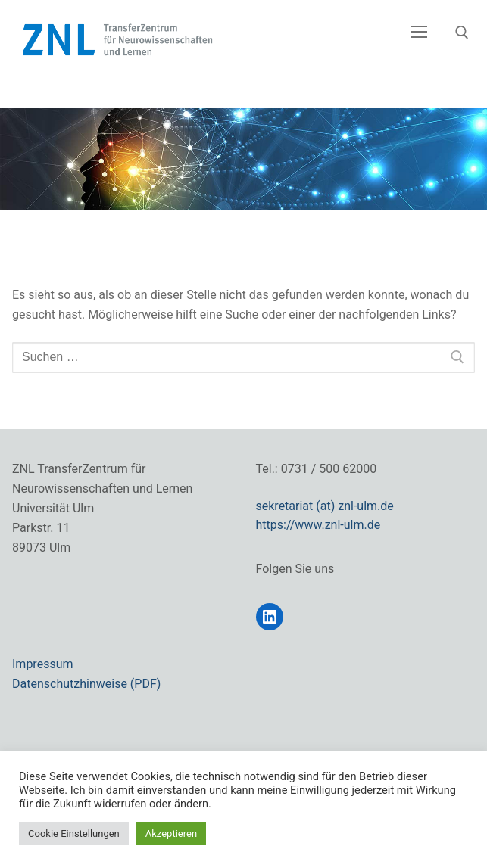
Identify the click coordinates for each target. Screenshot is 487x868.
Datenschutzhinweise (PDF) (86, 684)
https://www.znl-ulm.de (318, 525)
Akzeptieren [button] (171, 834)
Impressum (43, 664)
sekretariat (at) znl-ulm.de (325, 506)
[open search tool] (462, 33)
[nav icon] (419, 33)
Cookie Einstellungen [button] (74, 834)
